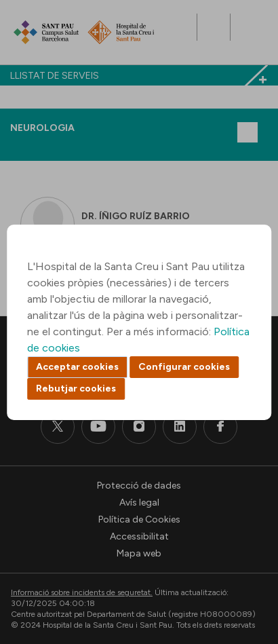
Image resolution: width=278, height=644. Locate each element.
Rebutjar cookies (76, 389)
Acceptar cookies (77, 367)
